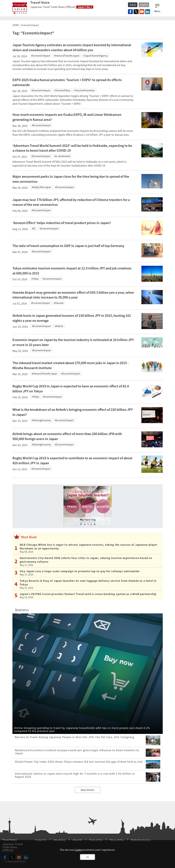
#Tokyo (35, 279)
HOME (16, 25)
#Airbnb (59, 326)
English (144, 5)
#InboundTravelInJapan (67, 56)
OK (87, 857)
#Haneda (59, 303)
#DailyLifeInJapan (41, 187)
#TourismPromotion (85, 90)
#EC (34, 228)
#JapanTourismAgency (95, 56)
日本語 (133, 5)
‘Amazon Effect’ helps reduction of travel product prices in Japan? (62, 223)
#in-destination (62, 156)
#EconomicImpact (41, 56)
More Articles (88, 790)
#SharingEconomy (41, 420)
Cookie (78, 850)
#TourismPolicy (62, 90)
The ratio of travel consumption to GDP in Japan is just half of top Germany (68, 246)
